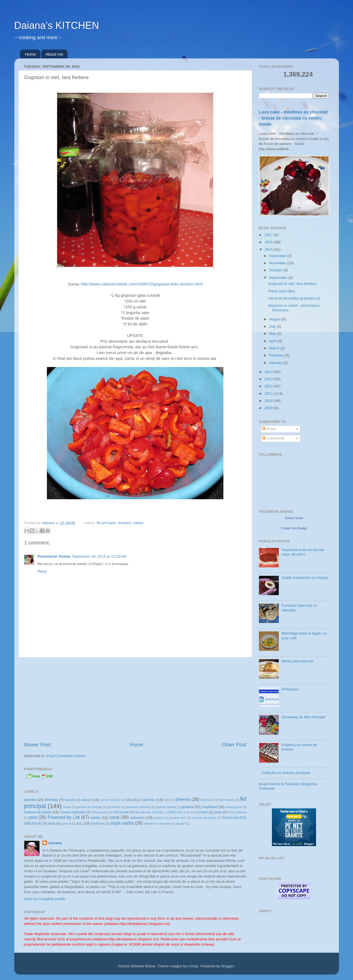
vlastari (180, 824)
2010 (269, 401)
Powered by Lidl (64, 817)
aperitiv (30, 800)
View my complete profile (45, 899)
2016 (269, 242)
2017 (269, 235)
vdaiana (55, 843)
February (277, 355)
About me (54, 54)
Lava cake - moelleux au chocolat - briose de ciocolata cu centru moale (293, 118)
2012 (269, 386)
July (273, 326)
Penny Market (237, 812)
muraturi (124, 523)
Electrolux (207, 800)
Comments (273, 438)
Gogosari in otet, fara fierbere (292, 284)
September (279, 278)
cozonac (148, 800)
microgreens (100, 812)
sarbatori (137, 818)
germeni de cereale (89, 807)
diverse (183, 799)
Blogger (228, 966)
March (275, 348)
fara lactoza (227, 800)
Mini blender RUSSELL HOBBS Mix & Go (163, 812)
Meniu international (297, 661)
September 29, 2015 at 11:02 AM (99, 556)
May (273, 334)
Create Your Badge (294, 528)
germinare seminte (138, 807)
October (276, 270)
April (273, 341)
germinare (113, 807)
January (276, 363)
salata (138, 523)
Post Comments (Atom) (66, 756)
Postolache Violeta (54, 556)
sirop (52, 824)
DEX (167, 800)
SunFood (97, 824)
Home (30, 54)
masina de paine (38, 812)
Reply (42, 571)
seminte (159, 818)
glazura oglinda (166, 807)
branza (70, 800)
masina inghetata (73, 812)
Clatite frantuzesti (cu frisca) (305, 578)
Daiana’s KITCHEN (57, 25)
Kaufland (209, 807)
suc (79, 823)
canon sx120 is (110, 800)
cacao (86, 800)
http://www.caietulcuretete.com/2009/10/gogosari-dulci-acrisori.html (142, 284)
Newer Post (38, 745)
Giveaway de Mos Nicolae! (304, 717)
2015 (269, 249)
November (278, 263)
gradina (187, 807)
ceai (129, 800)
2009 (269, 408)
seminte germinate (204, 818)
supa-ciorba (122, 823)
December (278, 256)
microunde (121, 812)
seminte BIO (178, 818)
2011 (269, 394)
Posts (269, 429)
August (276, 319)
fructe (67, 807)
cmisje (193, 966)
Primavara (290, 689)
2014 (269, 372)
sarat (114, 817)
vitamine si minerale (157, 824)
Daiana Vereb (294, 518)
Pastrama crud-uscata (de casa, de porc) (303, 552)
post (33, 817)
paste (218, 812)
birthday (51, 800)
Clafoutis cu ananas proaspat (286, 773)
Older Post (234, 745)
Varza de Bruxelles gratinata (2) (294, 298)
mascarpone (234, 807)
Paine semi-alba (281, 291)
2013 (269, 379)
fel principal (106, 523)
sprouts (66, 824)
